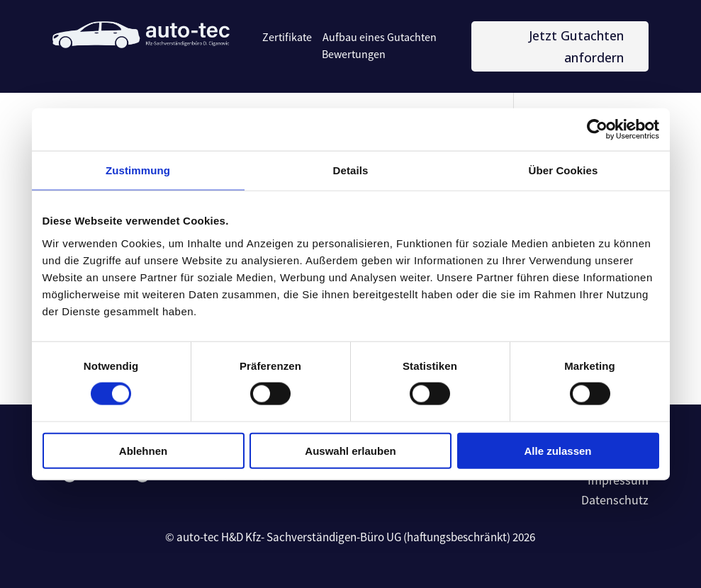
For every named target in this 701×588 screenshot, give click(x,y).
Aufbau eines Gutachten (380, 38)
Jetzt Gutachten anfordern (576, 46)
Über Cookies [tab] (563, 170)
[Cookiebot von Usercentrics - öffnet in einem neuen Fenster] (597, 130)
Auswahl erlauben (350, 450)
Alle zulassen (557, 450)
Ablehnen (143, 450)
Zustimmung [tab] (138, 170)
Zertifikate (287, 38)
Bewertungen (354, 55)
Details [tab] (351, 170)
